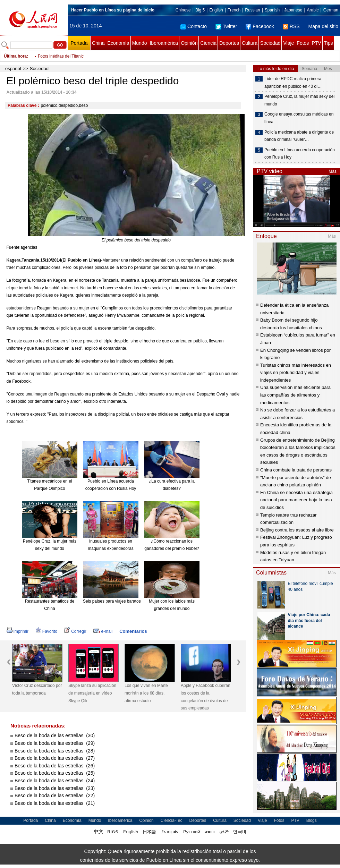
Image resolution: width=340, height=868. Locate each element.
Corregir (75, 631)
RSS (291, 26)
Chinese (183, 10)
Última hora (15, 56)
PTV (316, 43)
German (331, 10)
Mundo (140, 43)
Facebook (260, 26)
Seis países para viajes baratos (112, 601)
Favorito (46, 631)
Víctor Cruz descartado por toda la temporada (37, 689)
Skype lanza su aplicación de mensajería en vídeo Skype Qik (92, 693)
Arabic (313, 10)
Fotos (303, 43)
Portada (79, 43)
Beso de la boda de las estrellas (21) (55, 803)
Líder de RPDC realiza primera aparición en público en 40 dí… (293, 83)
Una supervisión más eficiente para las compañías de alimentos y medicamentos (295, 395)
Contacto (194, 26)
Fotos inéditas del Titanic (61, 56)
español (13, 69)
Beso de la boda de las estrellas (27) (55, 758)
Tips (329, 43)
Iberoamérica (164, 43)
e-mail (103, 631)
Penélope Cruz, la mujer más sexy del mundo (299, 100)
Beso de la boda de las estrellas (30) (55, 735)
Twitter (226, 26)
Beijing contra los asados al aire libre (297, 530)
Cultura (250, 43)
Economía (118, 43)
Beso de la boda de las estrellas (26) (55, 766)
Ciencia (208, 43)
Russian (252, 10)
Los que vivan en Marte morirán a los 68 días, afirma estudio (146, 693)
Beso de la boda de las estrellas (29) (55, 743)
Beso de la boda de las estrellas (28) (55, 751)
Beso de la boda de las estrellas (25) (55, 773)
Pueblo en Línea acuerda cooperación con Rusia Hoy (300, 154)
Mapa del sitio (323, 26)
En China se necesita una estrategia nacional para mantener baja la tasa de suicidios (296, 500)
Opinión (189, 43)
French (234, 10)
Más (333, 171)
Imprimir (18, 631)
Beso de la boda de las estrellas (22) (55, 795)
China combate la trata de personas (296, 470)
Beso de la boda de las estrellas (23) (55, 788)
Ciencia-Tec (172, 820)
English (216, 10)
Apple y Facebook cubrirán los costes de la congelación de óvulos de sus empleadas (206, 697)
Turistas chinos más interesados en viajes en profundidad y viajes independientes (296, 373)
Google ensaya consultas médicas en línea (299, 118)
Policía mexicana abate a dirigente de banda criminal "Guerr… (299, 136)
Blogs (312, 820)
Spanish (272, 10)
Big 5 (200, 10)
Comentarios (133, 631)
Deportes (229, 43)
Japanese (293, 10)
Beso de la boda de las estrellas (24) (55, 781)
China (98, 43)
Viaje (288, 43)
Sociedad (270, 43)
